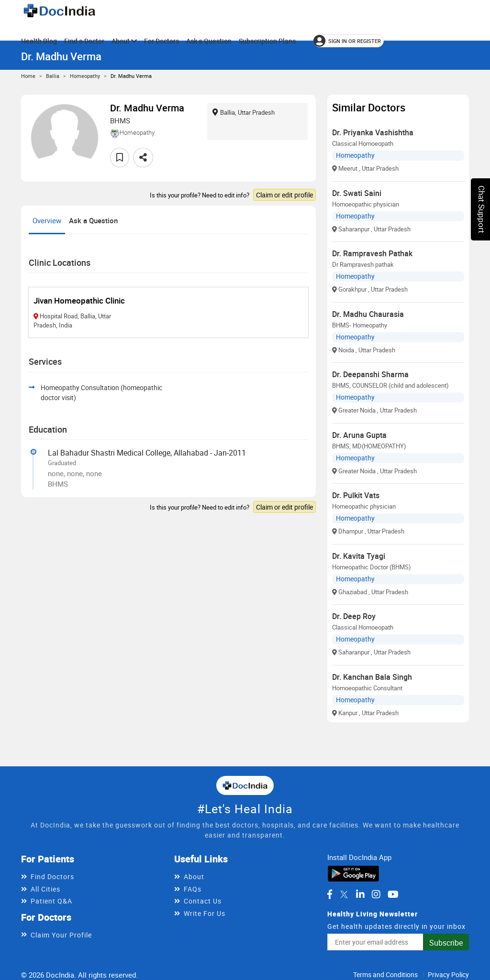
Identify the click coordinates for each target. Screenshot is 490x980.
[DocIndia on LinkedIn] (360, 894)
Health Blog (39, 41)
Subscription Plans (267, 41)
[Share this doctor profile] (143, 158)
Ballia (53, 76)
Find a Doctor (84, 41)
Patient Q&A (51, 901)
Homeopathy (85, 76)
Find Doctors (52, 877)
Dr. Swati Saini (357, 193)
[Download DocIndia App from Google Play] (353, 872)
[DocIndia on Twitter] (344, 894)
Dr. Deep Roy (354, 616)
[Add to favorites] (120, 158)
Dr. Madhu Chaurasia (368, 314)
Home (28, 76)
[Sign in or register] (349, 41)
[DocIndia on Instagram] (376, 894)
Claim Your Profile (61, 935)
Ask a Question (209, 41)
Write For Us (205, 913)
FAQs (193, 889)
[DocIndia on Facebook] (330, 894)
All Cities (45, 889)
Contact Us (203, 901)
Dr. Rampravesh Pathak (372, 253)
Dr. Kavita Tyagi (359, 556)
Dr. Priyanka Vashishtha (373, 132)
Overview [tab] (47, 220)
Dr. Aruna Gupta (359, 435)
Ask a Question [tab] (93, 220)
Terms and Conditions (385, 975)
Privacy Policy (448, 975)
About (124, 41)
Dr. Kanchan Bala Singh (372, 677)
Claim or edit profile (284, 195)
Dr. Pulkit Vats (356, 495)
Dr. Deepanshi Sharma (370, 374)
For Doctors (161, 41)
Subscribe (446, 943)
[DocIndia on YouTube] (393, 894)
